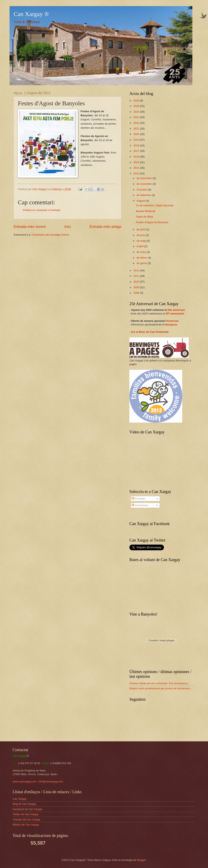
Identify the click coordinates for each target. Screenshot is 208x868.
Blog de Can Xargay (24, 804)
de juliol (141, 229)
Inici (67, 227)
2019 (137, 140)
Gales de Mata (144, 217)
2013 (137, 173)
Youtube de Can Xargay (26, 820)
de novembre (145, 184)
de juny (141, 235)
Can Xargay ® (31, 14)
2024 (137, 112)
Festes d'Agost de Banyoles (152, 222)
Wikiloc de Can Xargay (26, 825)
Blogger (141, 860)
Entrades (138, 499)
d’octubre (142, 190)
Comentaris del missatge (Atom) (50, 235)
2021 (137, 129)
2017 (137, 151)
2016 (137, 157)
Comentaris (140, 505)
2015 (137, 162)
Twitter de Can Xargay (25, 814)
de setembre (144, 195)
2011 (137, 276)
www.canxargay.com (24, 782)
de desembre (145, 178)
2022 (137, 123)
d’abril (140, 246)
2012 (137, 270)
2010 (137, 282)
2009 (137, 287)
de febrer (142, 258)
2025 (137, 106)
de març (142, 252)
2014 (137, 168)
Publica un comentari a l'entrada (42, 210)
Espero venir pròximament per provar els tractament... (161, 688)
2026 (137, 101)
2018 (137, 145)
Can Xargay (19, 799)
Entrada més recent (30, 227)
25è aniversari (176, 310)
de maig (141, 241)
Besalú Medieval (145, 211)
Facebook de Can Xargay (27, 809)
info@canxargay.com (51, 782)
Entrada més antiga (105, 227)
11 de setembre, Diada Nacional (155, 205)
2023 (137, 117)
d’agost (141, 201)
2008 (137, 293)
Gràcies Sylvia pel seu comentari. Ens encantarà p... (160, 683)
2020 (137, 134)
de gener (142, 263)
